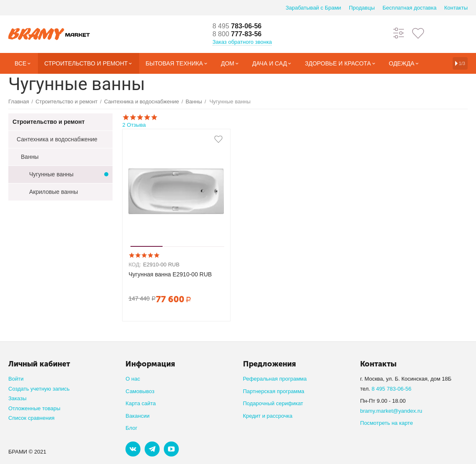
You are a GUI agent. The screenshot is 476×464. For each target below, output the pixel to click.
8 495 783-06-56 (391, 389)
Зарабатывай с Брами (313, 8)
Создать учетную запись (39, 389)
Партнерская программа (274, 391)
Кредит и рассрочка (268, 416)
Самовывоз (140, 391)
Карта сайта (141, 403)
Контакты (456, 8)
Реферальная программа (275, 379)
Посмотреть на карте (387, 423)
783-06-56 (240, 26)
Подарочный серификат (273, 403)
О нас (133, 379)
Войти (16, 379)
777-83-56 (240, 34)
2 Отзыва (293, 121)
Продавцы (362, 8)
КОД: (135, 265)
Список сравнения (31, 418)
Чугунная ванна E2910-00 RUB (170, 274)
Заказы (18, 398)
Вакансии (137, 416)
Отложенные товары (34, 408)
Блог (131, 428)
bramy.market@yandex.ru (391, 411)
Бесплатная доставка (410, 8)
